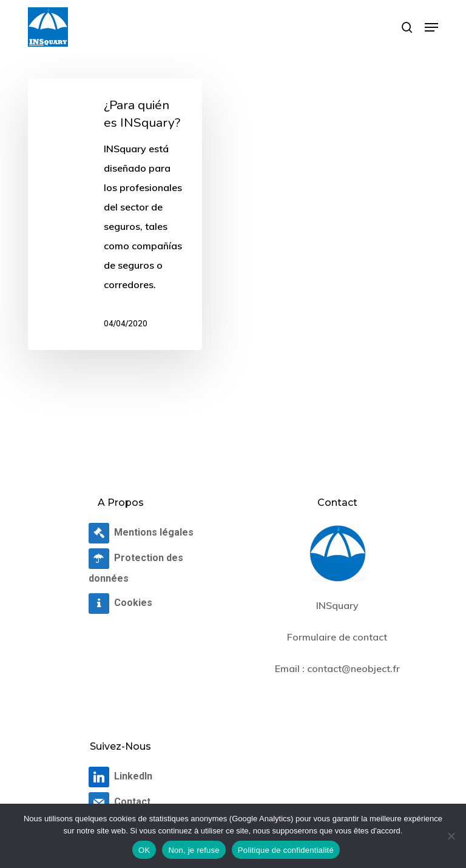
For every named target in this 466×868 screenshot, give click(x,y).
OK (144, 850)
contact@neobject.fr (353, 668)
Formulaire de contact (337, 637)
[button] (431, 27)
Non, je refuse (194, 850)
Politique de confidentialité (286, 850)
